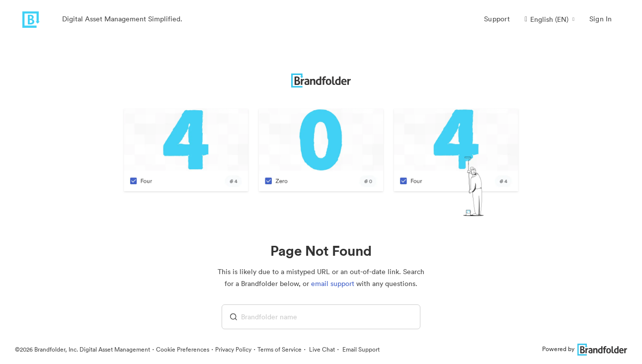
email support (333, 284)
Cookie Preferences (183, 349)
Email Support (360, 349)
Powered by (585, 349)
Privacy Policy (233, 349)
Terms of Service (280, 349)
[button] (550, 19)
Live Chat (321, 349)
